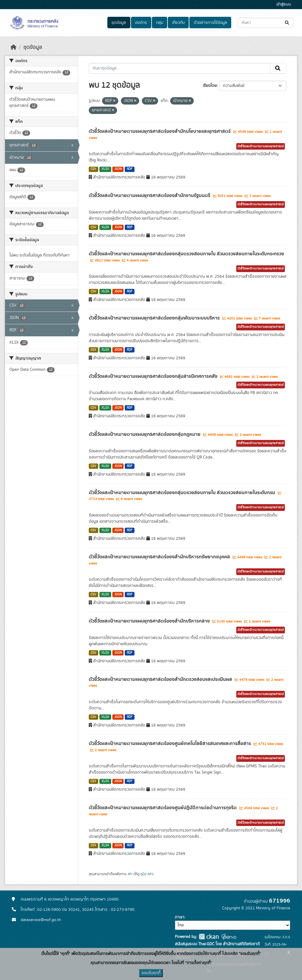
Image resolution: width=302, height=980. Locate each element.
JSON (118, 169)
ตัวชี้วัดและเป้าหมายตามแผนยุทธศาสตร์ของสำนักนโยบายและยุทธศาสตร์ (160, 131)
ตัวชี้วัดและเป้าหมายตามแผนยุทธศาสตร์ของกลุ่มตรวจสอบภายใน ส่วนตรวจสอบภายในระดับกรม (183, 493)
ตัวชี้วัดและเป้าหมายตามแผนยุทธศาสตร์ (261, 146)
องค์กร (141, 23)
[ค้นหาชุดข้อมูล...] (266, 23)
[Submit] (287, 23)
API (130, 874)
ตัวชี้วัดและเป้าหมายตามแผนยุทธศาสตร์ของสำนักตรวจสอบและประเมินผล (161, 679)
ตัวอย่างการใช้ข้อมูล (210, 23)
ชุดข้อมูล (119, 23)
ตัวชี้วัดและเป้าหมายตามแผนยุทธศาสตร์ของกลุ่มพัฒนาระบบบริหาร (155, 318)
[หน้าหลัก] (14, 47)
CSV (93, 169)
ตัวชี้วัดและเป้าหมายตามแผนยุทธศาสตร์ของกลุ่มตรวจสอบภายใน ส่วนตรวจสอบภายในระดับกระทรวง (186, 254)
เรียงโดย (210, 86)
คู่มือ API (146, 874)
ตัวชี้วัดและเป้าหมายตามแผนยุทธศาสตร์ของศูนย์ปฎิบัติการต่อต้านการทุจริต (163, 808)
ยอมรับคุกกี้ (151, 973)
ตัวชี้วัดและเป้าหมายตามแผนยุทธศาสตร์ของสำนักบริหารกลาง (150, 621)
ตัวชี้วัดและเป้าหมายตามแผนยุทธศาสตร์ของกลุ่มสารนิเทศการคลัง (154, 376)
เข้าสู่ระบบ (284, 5)
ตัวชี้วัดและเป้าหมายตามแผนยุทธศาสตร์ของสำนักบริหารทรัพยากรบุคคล (160, 557)
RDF (130, 169)
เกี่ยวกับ (178, 23)
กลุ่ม (160, 23)
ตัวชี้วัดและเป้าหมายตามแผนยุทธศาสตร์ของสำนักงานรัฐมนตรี (150, 196)
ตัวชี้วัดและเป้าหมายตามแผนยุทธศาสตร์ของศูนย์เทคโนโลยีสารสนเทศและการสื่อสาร (170, 744)
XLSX (105, 169)
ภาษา (180, 917)
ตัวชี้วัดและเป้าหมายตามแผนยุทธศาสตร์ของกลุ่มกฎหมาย (145, 434)
